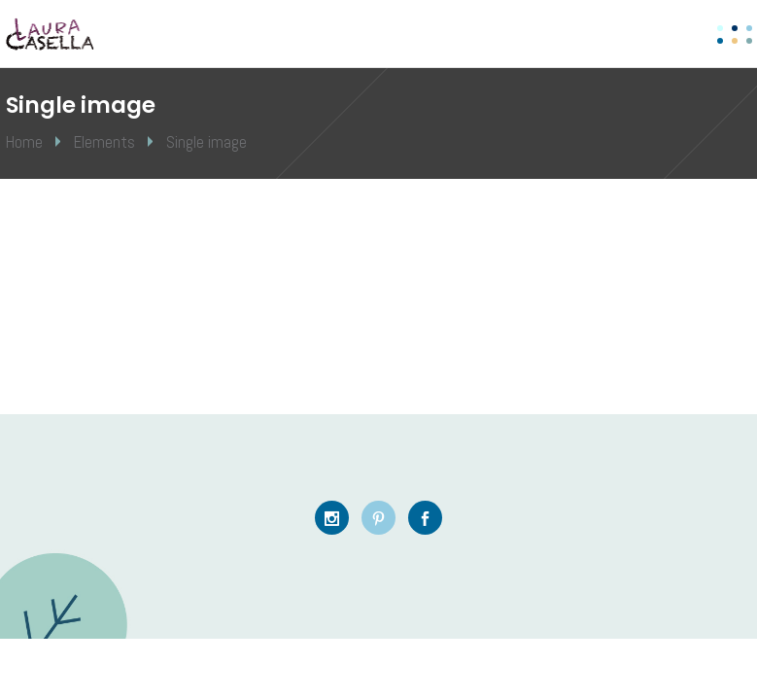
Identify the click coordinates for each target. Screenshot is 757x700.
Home (24, 142)
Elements (104, 142)
